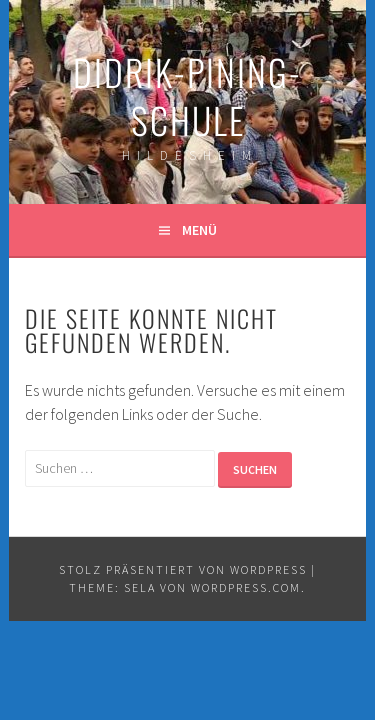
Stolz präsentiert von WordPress (183, 569)
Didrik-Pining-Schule (187, 95)
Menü (199, 230)
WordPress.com (246, 587)
